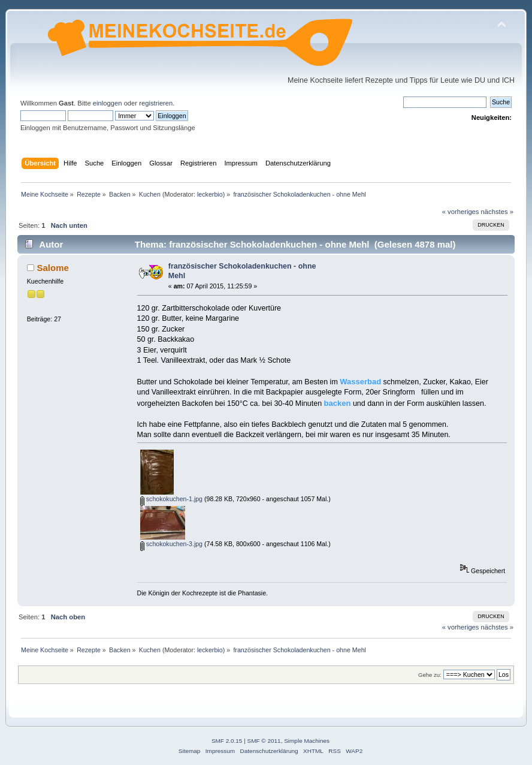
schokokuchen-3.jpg (171, 544)
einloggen (108, 103)
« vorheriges (461, 212)
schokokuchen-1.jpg (171, 499)
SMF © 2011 (264, 741)
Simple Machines (307, 741)
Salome (53, 268)
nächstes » (497, 212)
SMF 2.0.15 (227, 741)
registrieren (156, 103)
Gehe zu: (430, 675)
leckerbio (210, 194)
